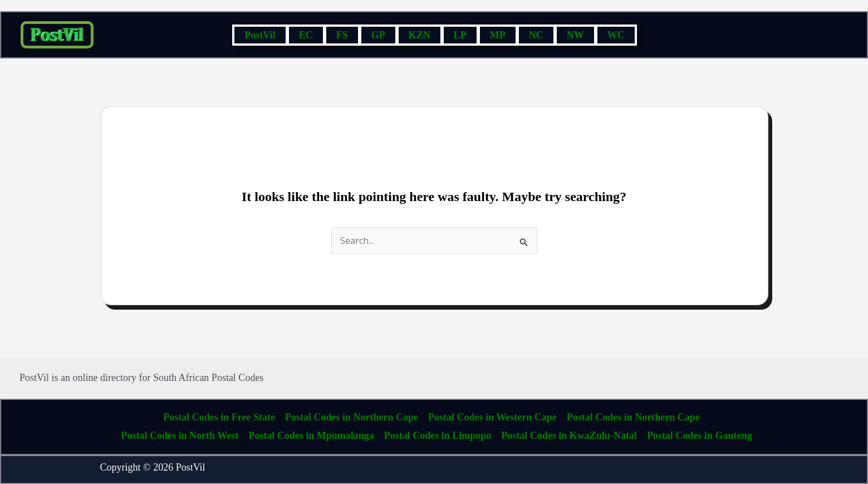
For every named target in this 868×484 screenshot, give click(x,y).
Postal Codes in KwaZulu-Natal (569, 436)
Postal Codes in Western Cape (492, 417)
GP (378, 35)
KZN (420, 35)
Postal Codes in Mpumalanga (311, 436)
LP (460, 35)
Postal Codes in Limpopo (438, 436)
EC (306, 35)
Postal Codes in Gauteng (700, 436)
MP (498, 35)
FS (342, 35)
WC (616, 35)
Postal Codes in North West (180, 436)
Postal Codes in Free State (219, 417)
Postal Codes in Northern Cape (352, 417)
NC (536, 35)
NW (575, 35)
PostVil (260, 35)
